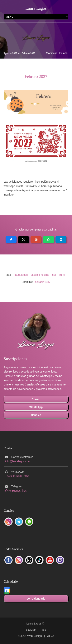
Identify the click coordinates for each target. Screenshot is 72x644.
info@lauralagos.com (18, 461)
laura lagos (21, 275)
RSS (43, 630)
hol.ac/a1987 (43, 282)
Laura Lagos (36, 8)
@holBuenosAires (16, 491)
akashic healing (40, 275)
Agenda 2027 (10, 53)
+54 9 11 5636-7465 (17, 476)
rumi (62, 275)
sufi (54, 275)
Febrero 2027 (28, 53)
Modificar (51, 53)
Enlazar (64, 53)
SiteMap (31, 630)
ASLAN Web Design (30, 636)
